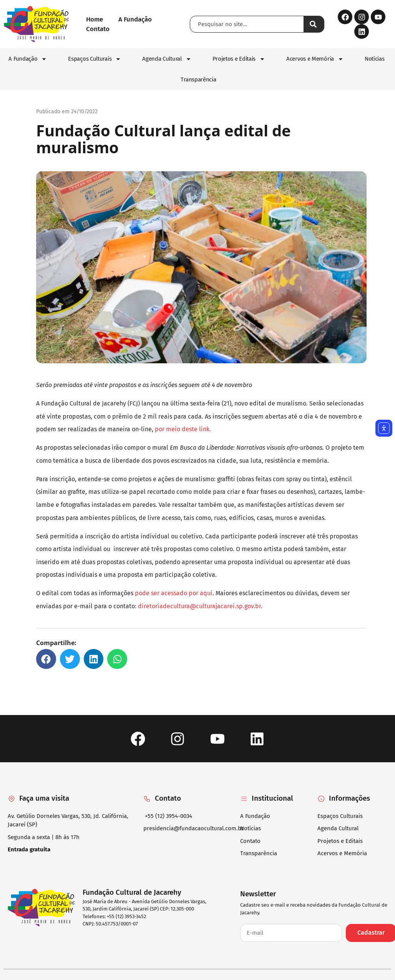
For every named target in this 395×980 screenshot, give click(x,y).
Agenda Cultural (167, 59)
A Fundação (28, 59)
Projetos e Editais (239, 59)
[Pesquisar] (314, 24)
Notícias (375, 59)
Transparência (198, 79)
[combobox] (247, 24)
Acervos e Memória (315, 59)
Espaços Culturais (95, 59)
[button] (46, 659)
